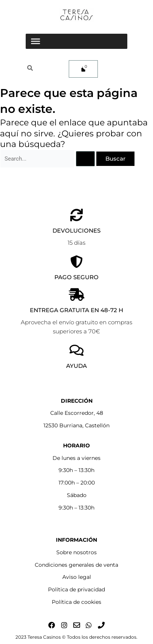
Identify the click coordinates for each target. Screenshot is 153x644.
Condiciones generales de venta (76, 565)
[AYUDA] (76, 350)
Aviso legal (77, 577)
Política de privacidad (76, 589)
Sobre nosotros (76, 552)
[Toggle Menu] (36, 41)
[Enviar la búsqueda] (85, 159)
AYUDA (76, 366)
